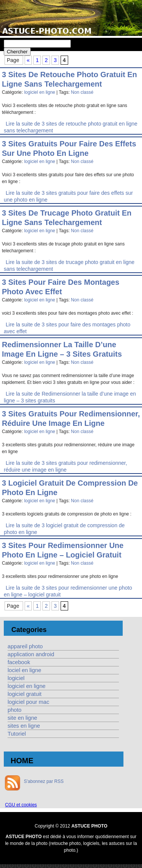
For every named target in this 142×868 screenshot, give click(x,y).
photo (15, 710)
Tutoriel (17, 734)
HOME (22, 761)
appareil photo (25, 646)
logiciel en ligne (40, 92)
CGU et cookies (21, 805)
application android (31, 654)
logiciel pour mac (28, 702)
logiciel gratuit (25, 694)
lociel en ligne (24, 670)
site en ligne (22, 718)
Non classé (82, 92)
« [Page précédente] (28, 60)
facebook (19, 662)
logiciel (16, 678)
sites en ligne (24, 726)
